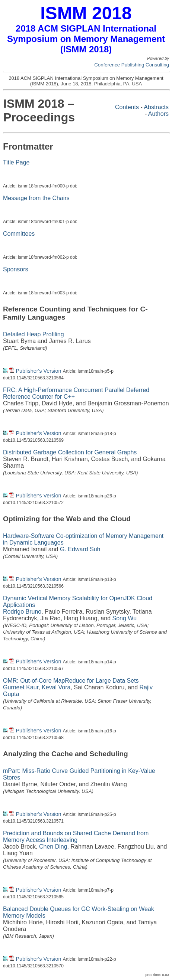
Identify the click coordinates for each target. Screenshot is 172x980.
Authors (158, 114)
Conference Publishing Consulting (132, 65)
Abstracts (156, 107)
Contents (127, 107)
